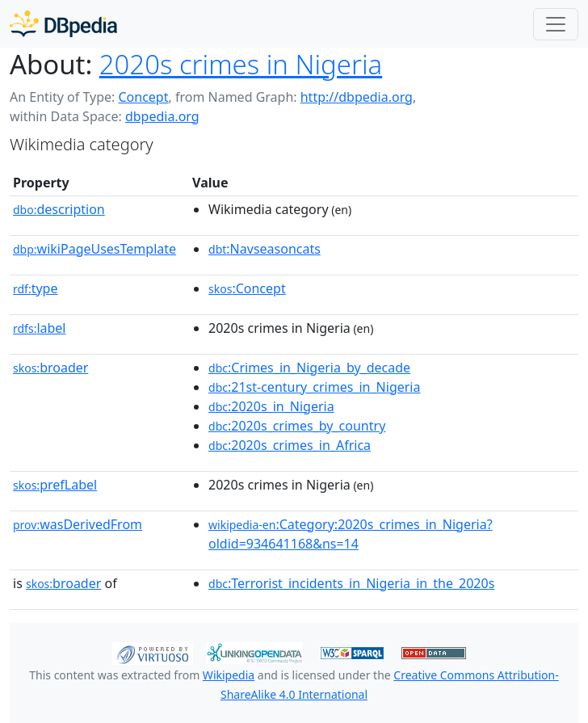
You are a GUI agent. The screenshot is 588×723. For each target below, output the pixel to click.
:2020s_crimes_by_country (297, 426)
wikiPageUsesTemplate (94, 249)
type (36, 288)
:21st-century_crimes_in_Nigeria (314, 387)
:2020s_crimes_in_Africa (290, 445)
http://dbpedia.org (357, 97)
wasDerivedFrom (78, 524)
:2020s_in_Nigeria (271, 406)
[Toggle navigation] (556, 24)
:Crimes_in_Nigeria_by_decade (309, 368)
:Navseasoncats (265, 249)
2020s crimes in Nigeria (241, 64)
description (59, 209)
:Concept (247, 288)
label (40, 328)
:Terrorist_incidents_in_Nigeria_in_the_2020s (351, 583)
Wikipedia (229, 675)
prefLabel (55, 485)
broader (50, 368)
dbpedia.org (162, 116)
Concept (143, 97)
